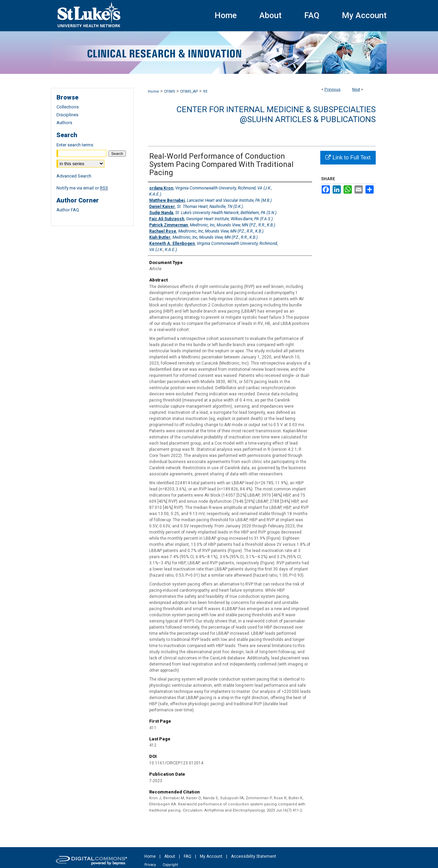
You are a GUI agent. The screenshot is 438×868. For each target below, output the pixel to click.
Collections (68, 107)
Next (356, 89)
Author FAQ (68, 210)
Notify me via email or (82, 188)
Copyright (170, 865)
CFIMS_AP (189, 91)
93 (205, 91)
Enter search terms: (75, 145)
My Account (211, 856)
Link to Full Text (348, 157)
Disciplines (67, 115)
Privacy (150, 865)
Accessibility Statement (254, 856)
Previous (332, 89)
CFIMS (170, 91)
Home (153, 91)
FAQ (188, 856)
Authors (64, 123)
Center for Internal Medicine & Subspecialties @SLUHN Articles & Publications (276, 114)
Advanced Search (74, 176)
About (170, 856)
